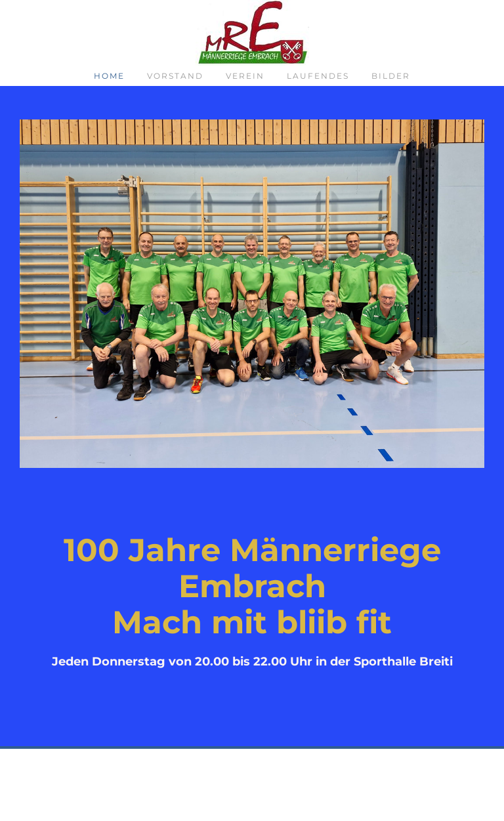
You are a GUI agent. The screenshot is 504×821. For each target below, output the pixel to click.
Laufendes (318, 76)
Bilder (391, 76)
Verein (245, 76)
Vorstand (175, 76)
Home (109, 76)
